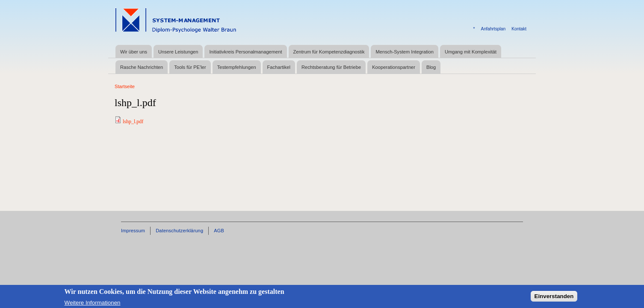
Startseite (125, 86)
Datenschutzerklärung (179, 231)
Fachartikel (279, 67)
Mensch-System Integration (404, 52)
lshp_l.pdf (133, 121)
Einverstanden (554, 297)
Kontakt (519, 29)
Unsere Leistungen (178, 52)
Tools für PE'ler (190, 67)
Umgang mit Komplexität (471, 52)
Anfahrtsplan (493, 29)
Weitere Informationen (93, 304)
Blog (431, 67)
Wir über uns (134, 52)
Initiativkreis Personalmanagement (245, 52)
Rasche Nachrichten (142, 67)
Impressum (133, 231)
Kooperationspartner (394, 67)
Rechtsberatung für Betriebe (331, 67)
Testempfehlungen (237, 67)
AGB (219, 231)
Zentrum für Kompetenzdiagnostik (329, 52)
